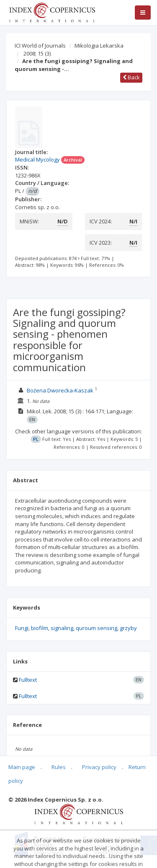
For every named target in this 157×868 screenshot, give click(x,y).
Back (131, 77)
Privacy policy (99, 767)
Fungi (22, 628)
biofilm (40, 628)
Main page (22, 767)
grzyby (128, 628)
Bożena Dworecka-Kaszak (60, 390)
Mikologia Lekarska (99, 46)
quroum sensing (97, 628)
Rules (59, 767)
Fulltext (28, 680)
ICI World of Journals (40, 46)
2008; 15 (37, 53)
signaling (62, 628)
